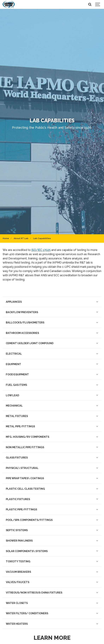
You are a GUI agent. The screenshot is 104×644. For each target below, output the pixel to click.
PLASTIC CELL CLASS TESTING (52, 489)
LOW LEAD (52, 395)
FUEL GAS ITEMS (52, 385)
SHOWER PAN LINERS (52, 541)
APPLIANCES (52, 302)
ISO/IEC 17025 (41, 250)
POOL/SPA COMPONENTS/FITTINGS (52, 520)
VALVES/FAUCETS (52, 582)
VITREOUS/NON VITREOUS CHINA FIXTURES (52, 593)
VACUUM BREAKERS (52, 572)
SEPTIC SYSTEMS (52, 530)
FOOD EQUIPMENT (52, 374)
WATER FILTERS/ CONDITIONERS (52, 613)
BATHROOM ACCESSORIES (52, 333)
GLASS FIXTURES (52, 457)
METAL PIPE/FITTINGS (52, 426)
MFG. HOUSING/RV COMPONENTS (52, 437)
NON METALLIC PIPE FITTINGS (52, 447)
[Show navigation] (98, 4)
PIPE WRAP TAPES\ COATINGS (52, 478)
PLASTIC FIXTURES (52, 499)
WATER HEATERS (52, 624)
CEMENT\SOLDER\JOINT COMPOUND (52, 343)
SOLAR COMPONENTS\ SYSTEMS (52, 551)
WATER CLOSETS (52, 603)
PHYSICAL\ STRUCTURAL (52, 468)
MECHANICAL (52, 406)
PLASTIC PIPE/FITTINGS (52, 509)
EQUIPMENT (52, 364)
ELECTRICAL (52, 354)
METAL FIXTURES (52, 416)
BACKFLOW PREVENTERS (52, 312)
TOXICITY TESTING (52, 561)
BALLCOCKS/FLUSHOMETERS (52, 322)
